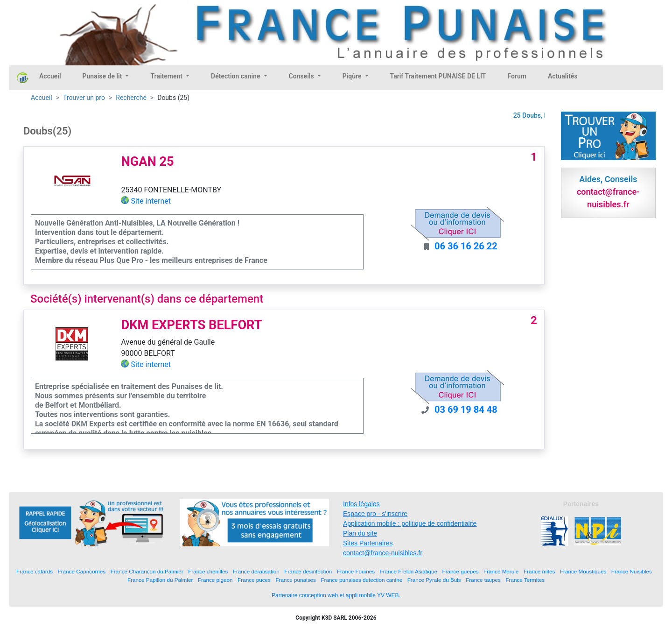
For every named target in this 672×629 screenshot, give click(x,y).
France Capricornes (82, 571)
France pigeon (215, 580)
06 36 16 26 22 (466, 246)
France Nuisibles (632, 571)
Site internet (151, 201)
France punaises (295, 580)
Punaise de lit (103, 76)
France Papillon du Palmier (160, 580)
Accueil (50, 76)
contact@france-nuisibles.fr (383, 553)
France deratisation (256, 571)
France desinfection (308, 571)
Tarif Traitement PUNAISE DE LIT (438, 76)
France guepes (461, 571)
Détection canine (236, 76)
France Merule (501, 571)
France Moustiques (583, 571)
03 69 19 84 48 (466, 410)
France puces (254, 580)
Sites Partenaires (368, 543)
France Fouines (356, 571)
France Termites (525, 580)
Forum (517, 76)
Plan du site (360, 533)
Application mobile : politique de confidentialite (410, 523)
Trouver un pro (84, 98)
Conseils (302, 76)
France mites (539, 571)
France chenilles (208, 571)
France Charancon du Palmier (147, 571)
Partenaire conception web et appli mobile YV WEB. (336, 595)
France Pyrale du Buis (434, 580)
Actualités (563, 76)
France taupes (483, 580)
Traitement (167, 76)
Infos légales (361, 504)
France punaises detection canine (361, 580)
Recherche (131, 98)
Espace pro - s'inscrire (375, 514)
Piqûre (353, 76)
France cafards (35, 571)
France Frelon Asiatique (409, 571)
